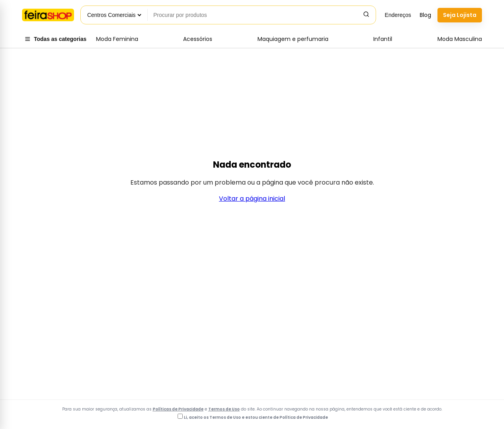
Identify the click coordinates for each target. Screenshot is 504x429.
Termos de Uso (224, 409)
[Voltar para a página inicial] (48, 15)
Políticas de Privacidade (178, 409)
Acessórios (198, 39)
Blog (425, 15)
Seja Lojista (460, 15)
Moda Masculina (460, 39)
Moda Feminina (117, 39)
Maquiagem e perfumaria (293, 39)
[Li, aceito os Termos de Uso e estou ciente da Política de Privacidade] (180, 416)
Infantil (383, 39)
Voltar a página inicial (252, 199)
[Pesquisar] (366, 15)
